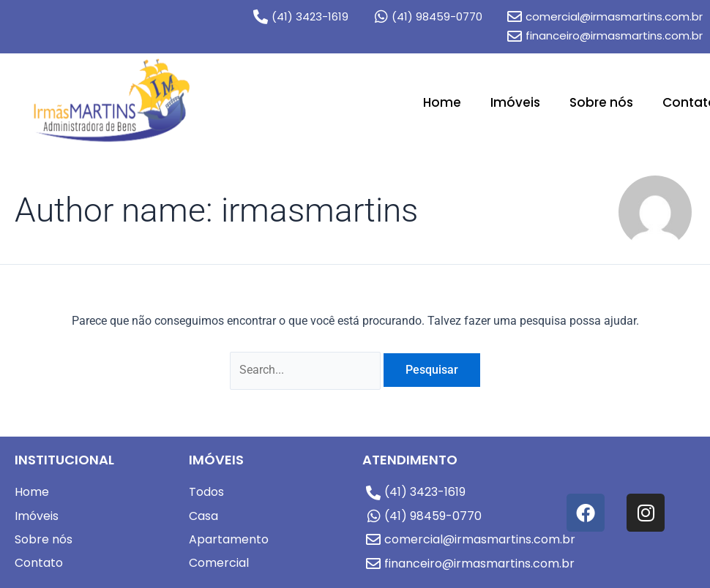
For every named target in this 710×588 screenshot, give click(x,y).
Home (442, 102)
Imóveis (515, 102)
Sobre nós (601, 102)
